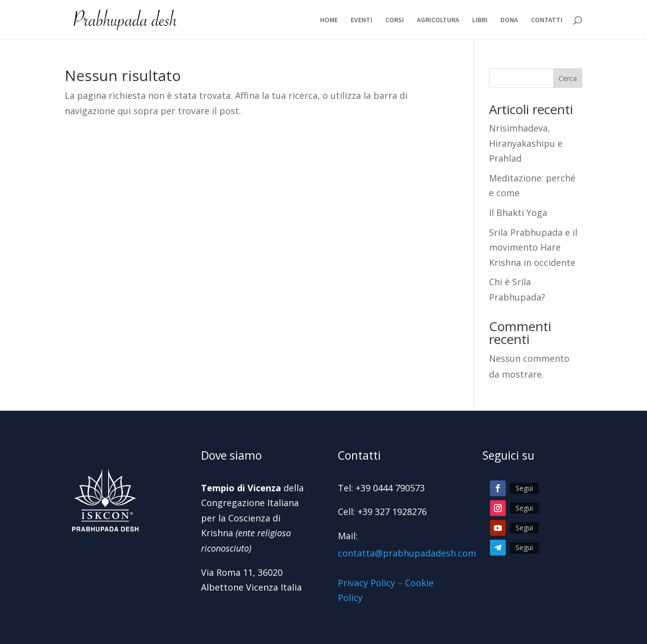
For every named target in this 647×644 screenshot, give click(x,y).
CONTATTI (547, 20)
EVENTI (362, 20)
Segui (524, 488)
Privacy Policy (366, 583)
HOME (329, 20)
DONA (509, 20)
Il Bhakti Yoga (518, 213)
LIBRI (480, 20)
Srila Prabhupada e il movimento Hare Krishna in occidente (533, 247)
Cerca (568, 78)
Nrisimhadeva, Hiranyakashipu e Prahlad (526, 143)
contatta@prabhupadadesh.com (407, 553)
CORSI (395, 20)
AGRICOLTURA (438, 20)
